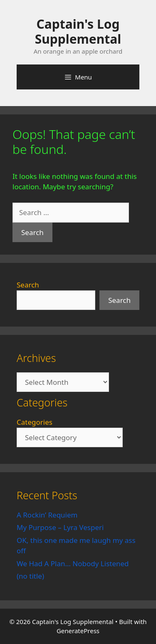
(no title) (30, 576)
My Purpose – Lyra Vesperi (60, 527)
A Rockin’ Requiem (47, 515)
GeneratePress (78, 631)
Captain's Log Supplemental (78, 31)
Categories (35, 422)
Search (28, 285)
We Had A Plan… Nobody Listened (73, 563)
